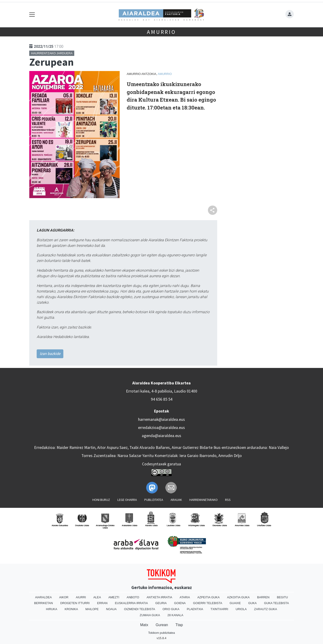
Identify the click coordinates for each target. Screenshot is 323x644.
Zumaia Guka (150, 615)
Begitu (282, 597)
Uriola (241, 609)
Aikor (64, 597)
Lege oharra (127, 500)
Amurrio (161, 32)
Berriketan (44, 603)
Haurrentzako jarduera (52, 53)
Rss (228, 500)
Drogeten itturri (75, 603)
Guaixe (235, 603)
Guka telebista (276, 603)
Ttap (179, 625)
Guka (252, 603)
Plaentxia (195, 609)
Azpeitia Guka (208, 597)
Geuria (161, 603)
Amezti (114, 597)
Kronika (71, 609)
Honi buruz (101, 500)
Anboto (133, 597)
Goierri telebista (208, 603)
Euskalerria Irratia (131, 603)
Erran (102, 603)
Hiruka (52, 609)
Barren (263, 597)
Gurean (162, 625)
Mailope (92, 609)
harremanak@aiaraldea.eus (161, 419)
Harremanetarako (203, 500)
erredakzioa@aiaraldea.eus (161, 428)
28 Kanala (175, 615)
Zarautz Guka (266, 609)
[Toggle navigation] (32, 15)
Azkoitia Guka (238, 597)
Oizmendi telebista (139, 609)
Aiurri (81, 597)
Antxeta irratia (159, 597)
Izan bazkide (50, 354)
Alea (97, 597)
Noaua (111, 609)
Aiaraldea (43, 597)
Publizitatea (154, 500)
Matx (144, 625)
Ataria (185, 597)
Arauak (176, 500)
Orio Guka (171, 609)
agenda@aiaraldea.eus (161, 436)
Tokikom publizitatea (161, 633)
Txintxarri (219, 609)
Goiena (180, 603)
